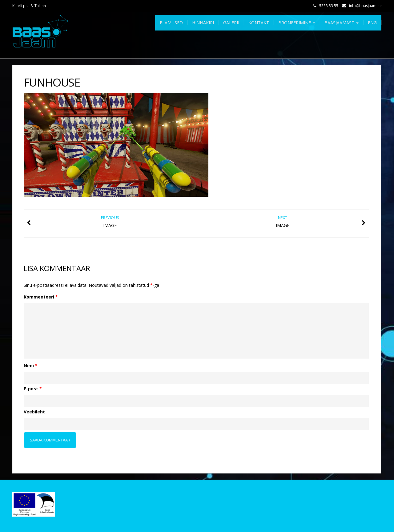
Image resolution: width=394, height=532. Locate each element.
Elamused (171, 23)
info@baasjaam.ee (365, 6)
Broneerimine (297, 23)
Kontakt (259, 23)
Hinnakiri (203, 23)
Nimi (31, 365)
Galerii (231, 23)
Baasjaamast (342, 23)
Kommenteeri (41, 297)
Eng (372, 23)
